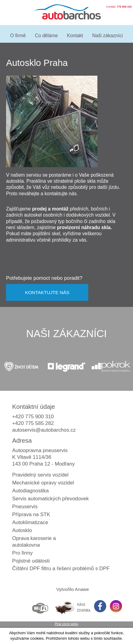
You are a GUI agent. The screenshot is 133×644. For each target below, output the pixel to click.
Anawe (82, 589)
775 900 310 (124, 7)
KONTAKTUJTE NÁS (47, 292)
